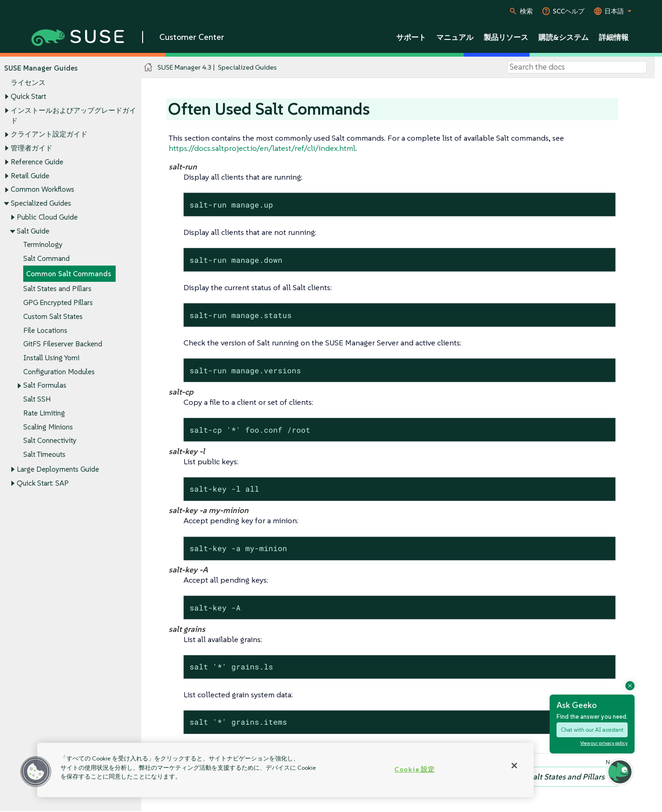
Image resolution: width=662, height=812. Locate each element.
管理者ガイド (32, 148)
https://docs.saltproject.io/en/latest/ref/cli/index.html (262, 148)
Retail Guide (30, 176)
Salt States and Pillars (57, 289)
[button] (36, 772)
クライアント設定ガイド (49, 134)
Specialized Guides (41, 203)
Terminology (43, 245)
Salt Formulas (45, 386)
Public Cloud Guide (47, 217)
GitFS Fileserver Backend (63, 344)
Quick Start (28, 96)
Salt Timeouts (44, 455)
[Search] (577, 67)
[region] (285, 770)
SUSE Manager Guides (41, 68)
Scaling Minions (48, 427)
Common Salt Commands (69, 274)
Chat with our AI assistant (592, 730)
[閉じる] (514, 766)
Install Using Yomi (51, 358)
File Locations (45, 330)
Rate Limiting (44, 413)
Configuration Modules (59, 372)
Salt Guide (33, 231)
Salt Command (46, 258)
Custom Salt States (53, 316)
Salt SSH (37, 400)
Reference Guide (37, 162)
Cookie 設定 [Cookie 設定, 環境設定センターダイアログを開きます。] (414, 769)
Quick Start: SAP (43, 483)
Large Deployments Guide (58, 470)
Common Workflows (43, 190)
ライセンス (28, 83)
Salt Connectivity (50, 441)
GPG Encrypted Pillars (58, 302)
